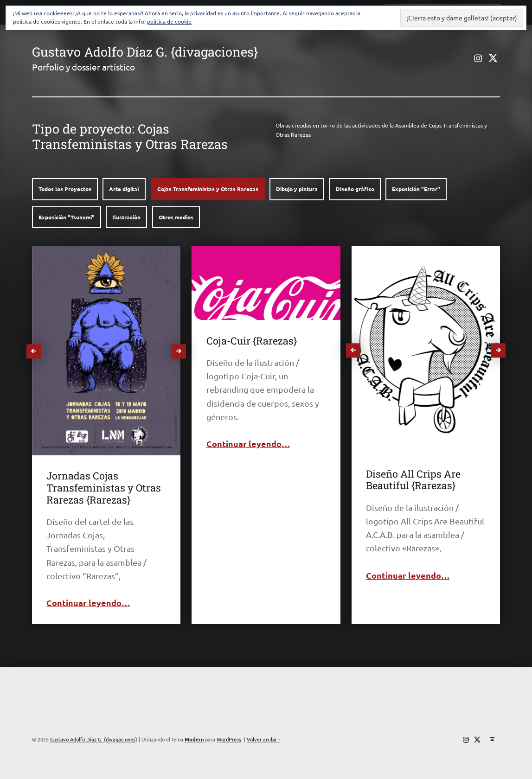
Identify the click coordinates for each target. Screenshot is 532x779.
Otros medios (176, 217)
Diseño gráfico (355, 189)
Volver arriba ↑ (263, 739)
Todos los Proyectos (65, 189)
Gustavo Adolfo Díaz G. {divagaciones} (145, 51)
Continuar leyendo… (88, 603)
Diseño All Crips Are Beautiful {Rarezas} (413, 480)
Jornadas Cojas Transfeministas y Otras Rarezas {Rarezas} (104, 487)
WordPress (229, 739)
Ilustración (126, 217)
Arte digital (124, 189)
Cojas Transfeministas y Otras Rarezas (208, 189)
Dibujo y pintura (297, 189)
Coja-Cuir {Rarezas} (252, 341)
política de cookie (169, 21)
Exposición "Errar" (416, 189)
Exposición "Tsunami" (67, 217)
